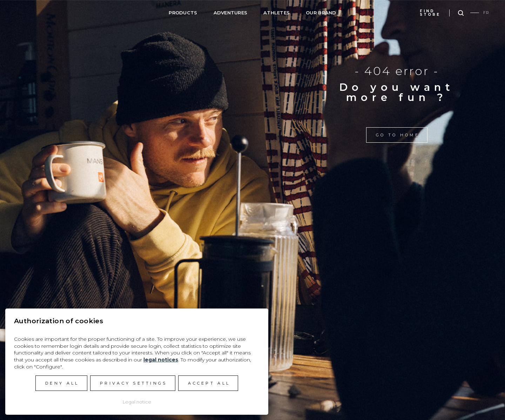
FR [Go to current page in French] (486, 13)
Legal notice (137, 402)
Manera (42, 12)
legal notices (161, 360)
